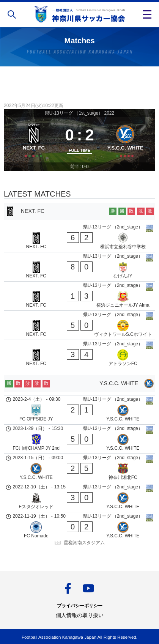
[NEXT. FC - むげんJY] (79, 267)
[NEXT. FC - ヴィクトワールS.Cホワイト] (79, 325)
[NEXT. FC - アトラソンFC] (79, 354)
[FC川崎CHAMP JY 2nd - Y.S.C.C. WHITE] (79, 439)
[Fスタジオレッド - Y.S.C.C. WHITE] (79, 498)
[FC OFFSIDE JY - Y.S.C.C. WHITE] (79, 410)
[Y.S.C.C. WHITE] (125, 140)
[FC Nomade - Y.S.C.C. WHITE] (79, 531)
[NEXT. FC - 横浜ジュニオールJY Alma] (79, 296)
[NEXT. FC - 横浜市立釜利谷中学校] (79, 238)
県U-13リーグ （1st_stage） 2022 (79, 113)
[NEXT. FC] (34, 140)
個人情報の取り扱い (80, 615)
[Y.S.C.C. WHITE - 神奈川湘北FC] (79, 468)
